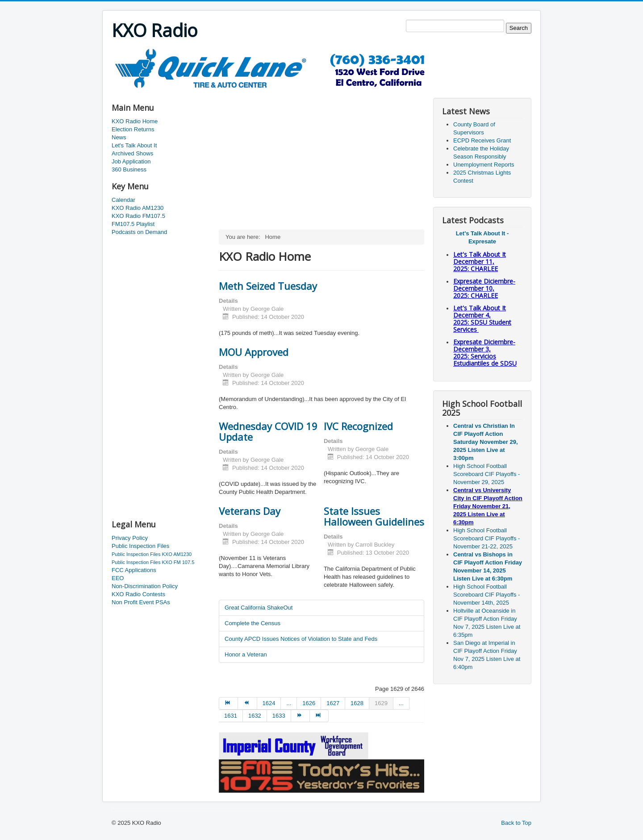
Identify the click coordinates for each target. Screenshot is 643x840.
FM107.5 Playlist (133, 224)
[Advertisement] (274, 92)
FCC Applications (134, 570)
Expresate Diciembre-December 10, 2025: (484, 288)
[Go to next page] (301, 716)
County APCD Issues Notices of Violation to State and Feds (301, 639)
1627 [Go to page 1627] (333, 703)
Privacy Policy (130, 538)
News (119, 137)
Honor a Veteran (246, 654)
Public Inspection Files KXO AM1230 (152, 554)
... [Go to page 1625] (289, 703)
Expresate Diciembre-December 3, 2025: (485, 353)
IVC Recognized (358, 426)
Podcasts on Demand (139, 232)
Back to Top (516, 823)
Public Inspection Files (140, 546)
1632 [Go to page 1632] (255, 716)
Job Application (131, 161)
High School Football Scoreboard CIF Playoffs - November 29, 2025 (486, 474)
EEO (118, 578)
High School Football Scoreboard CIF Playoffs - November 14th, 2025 (486, 595)
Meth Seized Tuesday (268, 286)
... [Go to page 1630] (401, 703)
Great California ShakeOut (259, 608)
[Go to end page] (319, 716)
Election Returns (133, 129)
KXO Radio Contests (138, 594)
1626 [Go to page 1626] (309, 703)
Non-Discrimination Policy (145, 586)
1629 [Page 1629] (381, 703)
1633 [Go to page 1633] (279, 716)
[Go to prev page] (247, 703)
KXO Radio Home (135, 121)
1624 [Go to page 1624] (269, 703)
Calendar (123, 200)
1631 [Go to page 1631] (231, 716)
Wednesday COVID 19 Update (268, 431)
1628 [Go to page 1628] (357, 703)
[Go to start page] (228, 703)
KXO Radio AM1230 (138, 208)
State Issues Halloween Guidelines (374, 516)
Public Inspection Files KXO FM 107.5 (153, 562)
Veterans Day (250, 511)
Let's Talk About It (134, 145)
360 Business (129, 169)
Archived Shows (132, 153)
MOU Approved (254, 352)
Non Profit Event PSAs (141, 602)
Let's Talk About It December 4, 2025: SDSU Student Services (482, 319)
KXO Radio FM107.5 (138, 216)
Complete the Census (253, 623)
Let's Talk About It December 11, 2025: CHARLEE (480, 261)
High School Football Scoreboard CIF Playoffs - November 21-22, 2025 (486, 538)
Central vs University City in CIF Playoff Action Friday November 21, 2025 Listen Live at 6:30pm (488, 506)
